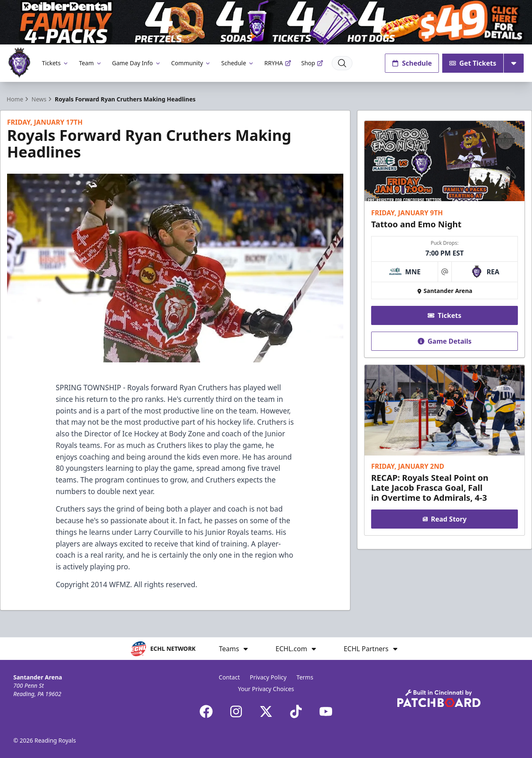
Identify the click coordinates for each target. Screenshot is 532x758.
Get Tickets (473, 63)
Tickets (55, 63)
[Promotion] (266, 22)
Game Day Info (137, 63)
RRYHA (278, 63)
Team (91, 63)
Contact (229, 677)
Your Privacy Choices (266, 689)
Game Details (444, 341)
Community (191, 63)
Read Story (444, 519)
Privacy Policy (268, 677)
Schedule (238, 63)
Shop (312, 63)
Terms (305, 677)
